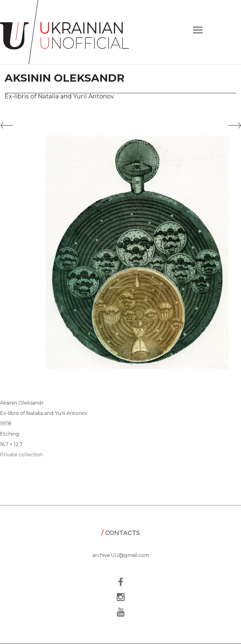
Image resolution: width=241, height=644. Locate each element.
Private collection (21, 455)
